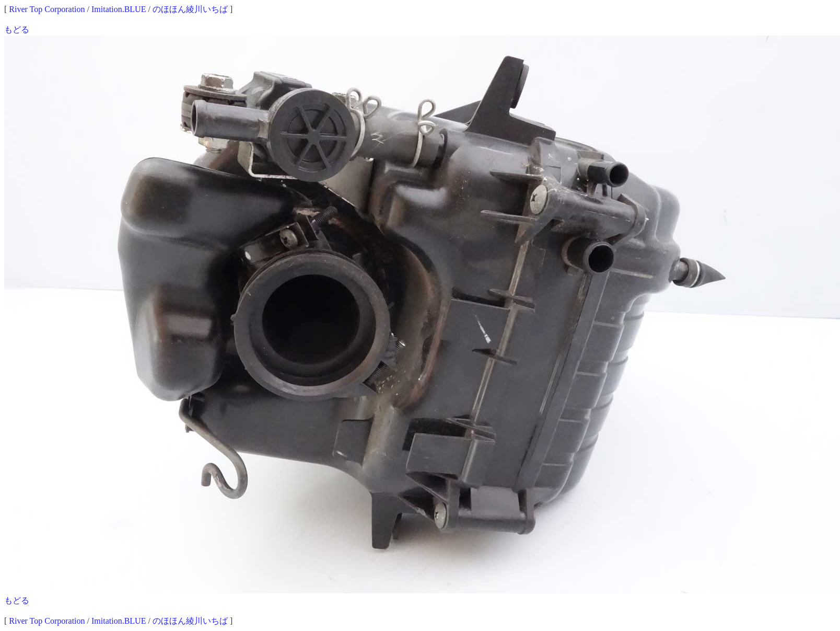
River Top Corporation (47, 9)
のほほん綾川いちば (190, 9)
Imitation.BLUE (119, 9)
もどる (17, 30)
